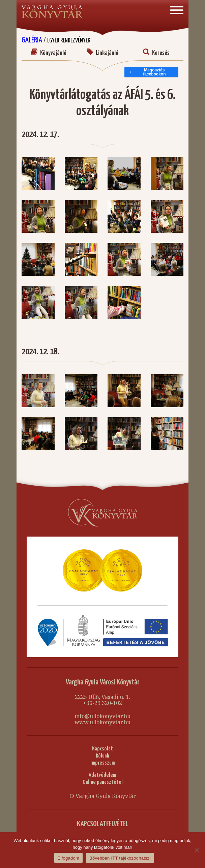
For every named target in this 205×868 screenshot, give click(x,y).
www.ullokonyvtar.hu (102, 722)
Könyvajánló (49, 53)
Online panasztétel (103, 782)
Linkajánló (102, 53)
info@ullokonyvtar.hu (102, 716)
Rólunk (102, 756)
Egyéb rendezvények (69, 41)
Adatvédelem (102, 775)
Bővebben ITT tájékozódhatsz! (120, 858)
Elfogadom (68, 858)
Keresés (156, 53)
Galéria (33, 40)
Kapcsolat (102, 749)
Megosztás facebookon (148, 72)
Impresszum (103, 763)
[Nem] (197, 850)
